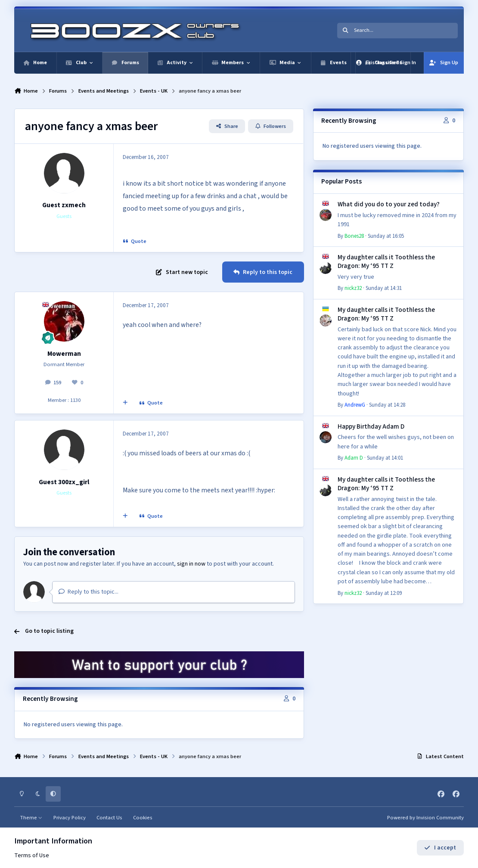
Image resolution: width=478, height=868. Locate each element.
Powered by (425, 818)
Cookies (143, 818)
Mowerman (64, 354)
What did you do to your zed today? (389, 204)
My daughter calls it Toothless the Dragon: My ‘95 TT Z (386, 261)
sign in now (191, 564)
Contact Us (109, 818)
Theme (31, 818)
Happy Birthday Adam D (371, 426)
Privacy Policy (70, 818)
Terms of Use (32, 856)
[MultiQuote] (125, 403)
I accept (440, 848)
